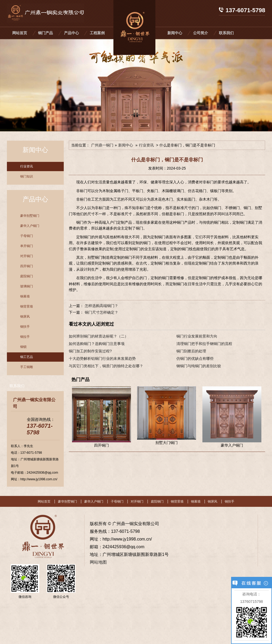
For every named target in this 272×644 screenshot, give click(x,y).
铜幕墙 (25, 296)
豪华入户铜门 (30, 226)
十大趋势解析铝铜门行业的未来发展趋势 (102, 358)
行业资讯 (27, 166)
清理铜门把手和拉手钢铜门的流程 (204, 344)
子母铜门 (27, 236)
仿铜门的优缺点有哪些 (195, 358)
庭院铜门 (27, 276)
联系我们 (226, 33)
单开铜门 (27, 246)
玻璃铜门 (27, 286)
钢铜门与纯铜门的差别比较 (199, 366)
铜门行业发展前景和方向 (197, 336)
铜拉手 (25, 337)
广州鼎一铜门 (102, 145)
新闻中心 (175, 33)
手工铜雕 (27, 367)
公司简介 (201, 33)
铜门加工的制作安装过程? (90, 351)
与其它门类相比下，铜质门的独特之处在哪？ (106, 366)
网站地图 (98, 562)
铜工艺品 (27, 357)
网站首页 (20, 33)
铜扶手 (25, 327)
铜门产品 (45, 33)
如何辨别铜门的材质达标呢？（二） (99, 336)
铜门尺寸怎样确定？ (101, 312)
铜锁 (23, 347)
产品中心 (71, 33)
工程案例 (97, 33)
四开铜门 (27, 266)
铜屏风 (25, 317)
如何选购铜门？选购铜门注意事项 (97, 344)
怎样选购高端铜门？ (101, 306)
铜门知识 (27, 176)
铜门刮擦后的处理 (191, 351)
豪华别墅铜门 (30, 216)
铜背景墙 (27, 306)
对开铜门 (27, 256)
